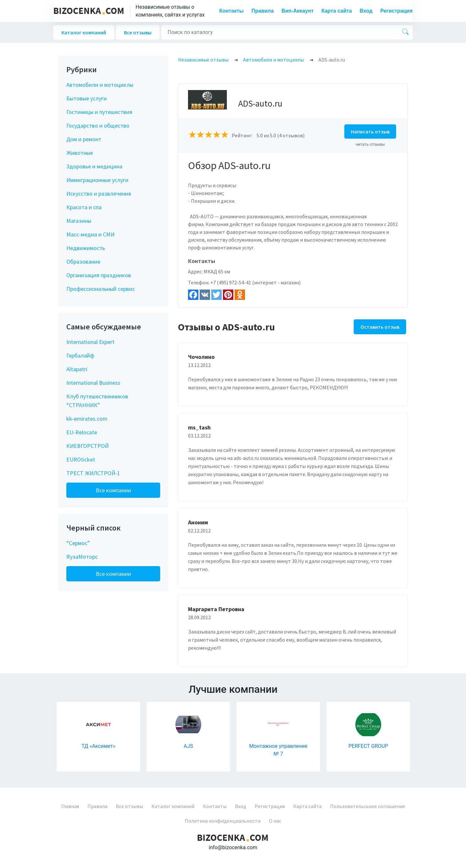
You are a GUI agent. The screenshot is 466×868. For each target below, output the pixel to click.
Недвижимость (86, 248)
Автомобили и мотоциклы (100, 85)
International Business (93, 383)
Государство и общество (98, 126)
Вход (366, 11)
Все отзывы (138, 32)
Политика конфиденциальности (223, 821)
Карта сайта (337, 11)
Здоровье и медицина (94, 166)
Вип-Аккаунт (298, 11)
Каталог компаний (84, 32)
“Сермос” (78, 543)
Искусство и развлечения (99, 194)
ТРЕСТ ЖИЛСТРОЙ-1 (93, 473)
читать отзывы (370, 144)
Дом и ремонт (84, 139)
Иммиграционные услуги (97, 180)
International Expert (90, 342)
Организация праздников (99, 275)
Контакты (232, 11)
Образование (83, 262)
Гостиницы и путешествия (99, 112)
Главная (70, 806)
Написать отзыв (370, 131)
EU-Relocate (82, 432)
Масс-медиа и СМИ (90, 234)
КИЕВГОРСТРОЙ (88, 446)
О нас (275, 821)
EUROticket (81, 459)
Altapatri (77, 369)
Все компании (113, 490)
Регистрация (396, 11)
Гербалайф (80, 355)
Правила (263, 11)
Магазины (79, 221)
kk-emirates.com (87, 419)
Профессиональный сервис (101, 289)
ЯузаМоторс (82, 557)
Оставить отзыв (380, 327)
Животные (80, 153)
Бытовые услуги (87, 98)
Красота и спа (84, 207)
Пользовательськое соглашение (368, 806)
